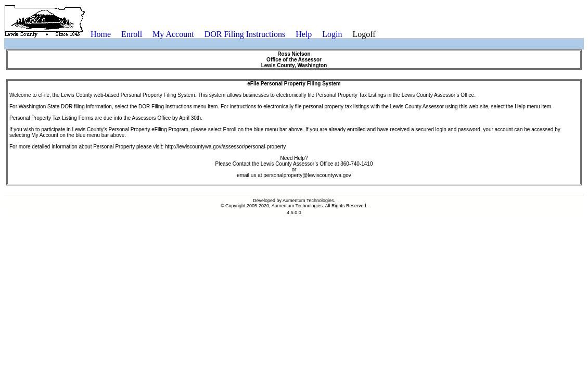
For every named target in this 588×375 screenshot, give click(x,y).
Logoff (364, 34)
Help (304, 34)
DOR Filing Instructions (245, 34)
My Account (173, 34)
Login (332, 34)
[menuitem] (101, 34)
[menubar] (233, 34)
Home (101, 34)
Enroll (132, 34)
